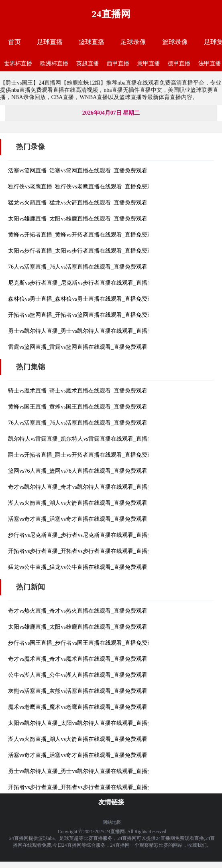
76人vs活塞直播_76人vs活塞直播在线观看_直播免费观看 (78, 267)
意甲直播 (149, 64)
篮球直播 (92, 42)
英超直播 (88, 64)
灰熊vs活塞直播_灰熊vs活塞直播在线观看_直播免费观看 (78, 691)
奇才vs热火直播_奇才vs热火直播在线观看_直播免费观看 (78, 611)
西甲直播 (118, 64)
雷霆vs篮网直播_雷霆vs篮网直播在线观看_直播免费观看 (78, 347)
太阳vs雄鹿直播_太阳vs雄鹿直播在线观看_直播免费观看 (78, 219)
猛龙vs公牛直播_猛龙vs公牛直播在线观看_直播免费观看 (78, 567)
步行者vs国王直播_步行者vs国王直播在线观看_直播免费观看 (83, 643)
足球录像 (133, 42)
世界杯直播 (18, 64)
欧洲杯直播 (54, 64)
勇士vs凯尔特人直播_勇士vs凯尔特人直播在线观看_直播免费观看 (89, 331)
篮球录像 (175, 42)
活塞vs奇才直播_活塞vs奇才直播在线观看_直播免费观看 (78, 519)
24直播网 (111, 14)
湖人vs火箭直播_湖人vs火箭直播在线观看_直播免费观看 (78, 503)
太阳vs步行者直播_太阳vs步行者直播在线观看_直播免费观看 (83, 251)
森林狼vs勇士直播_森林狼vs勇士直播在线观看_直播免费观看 (83, 299)
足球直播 (50, 42)
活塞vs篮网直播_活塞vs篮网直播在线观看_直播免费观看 (78, 171)
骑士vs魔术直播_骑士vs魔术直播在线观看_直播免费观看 (78, 391)
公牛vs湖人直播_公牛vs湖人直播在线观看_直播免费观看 (78, 675)
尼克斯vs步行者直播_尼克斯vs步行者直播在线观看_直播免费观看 (89, 283)
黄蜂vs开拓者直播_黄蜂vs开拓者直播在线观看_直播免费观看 (83, 235)
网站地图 (112, 822)
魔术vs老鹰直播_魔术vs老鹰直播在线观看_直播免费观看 (78, 707)
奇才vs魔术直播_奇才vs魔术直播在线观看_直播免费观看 (78, 659)
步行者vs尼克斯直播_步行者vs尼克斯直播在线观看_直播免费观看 (89, 535)
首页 (14, 42)
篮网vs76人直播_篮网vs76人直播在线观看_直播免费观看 (78, 471)
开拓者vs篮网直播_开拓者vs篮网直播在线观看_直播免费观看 (83, 315)
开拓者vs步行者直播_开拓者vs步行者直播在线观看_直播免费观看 (89, 551)
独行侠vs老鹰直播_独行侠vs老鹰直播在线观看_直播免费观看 (83, 187)
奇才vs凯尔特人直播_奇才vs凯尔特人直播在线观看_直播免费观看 (89, 487)
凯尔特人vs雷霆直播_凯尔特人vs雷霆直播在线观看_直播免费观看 (89, 439)
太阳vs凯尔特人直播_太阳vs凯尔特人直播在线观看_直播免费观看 (89, 723)
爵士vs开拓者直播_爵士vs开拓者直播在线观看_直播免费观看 (83, 455)
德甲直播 (179, 64)
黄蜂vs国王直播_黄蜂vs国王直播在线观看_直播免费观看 (78, 407)
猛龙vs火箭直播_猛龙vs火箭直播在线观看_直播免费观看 (78, 203)
